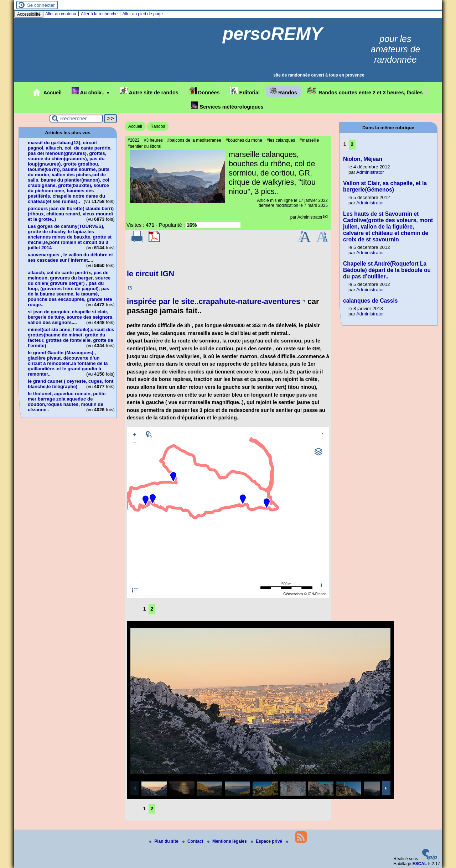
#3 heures (153, 140)
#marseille (309, 140)
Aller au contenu (61, 14)
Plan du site (164, 841)
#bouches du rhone (244, 140)
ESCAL (420, 864)
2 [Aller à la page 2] (152, 609)
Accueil (47, 93)
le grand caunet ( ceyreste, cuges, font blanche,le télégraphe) (71, 384)
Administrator (310, 217)
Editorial (245, 91)
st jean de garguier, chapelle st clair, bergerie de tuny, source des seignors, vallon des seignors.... (71, 317)
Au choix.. (91, 91)
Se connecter (41, 5)
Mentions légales (228, 841)
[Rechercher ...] (76, 119)
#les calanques (281, 140)
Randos (283, 91)
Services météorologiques (227, 106)
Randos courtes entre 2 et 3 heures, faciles (365, 91)
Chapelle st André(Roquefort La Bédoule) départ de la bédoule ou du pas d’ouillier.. (387, 270)
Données (204, 91)
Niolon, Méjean (363, 159)
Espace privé (267, 841)
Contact (193, 841)
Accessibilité (29, 14)
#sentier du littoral (144, 146)
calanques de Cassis (370, 301)
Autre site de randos (149, 91)
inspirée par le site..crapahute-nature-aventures (214, 301)
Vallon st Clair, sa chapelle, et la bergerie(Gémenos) (385, 186)
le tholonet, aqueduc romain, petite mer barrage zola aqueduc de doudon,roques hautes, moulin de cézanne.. (67, 402)
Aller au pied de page (142, 14)
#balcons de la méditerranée (194, 140)
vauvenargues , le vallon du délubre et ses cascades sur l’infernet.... (70, 257)
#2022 (133, 140)
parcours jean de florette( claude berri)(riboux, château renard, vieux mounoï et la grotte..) (71, 214)
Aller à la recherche (99, 14)
